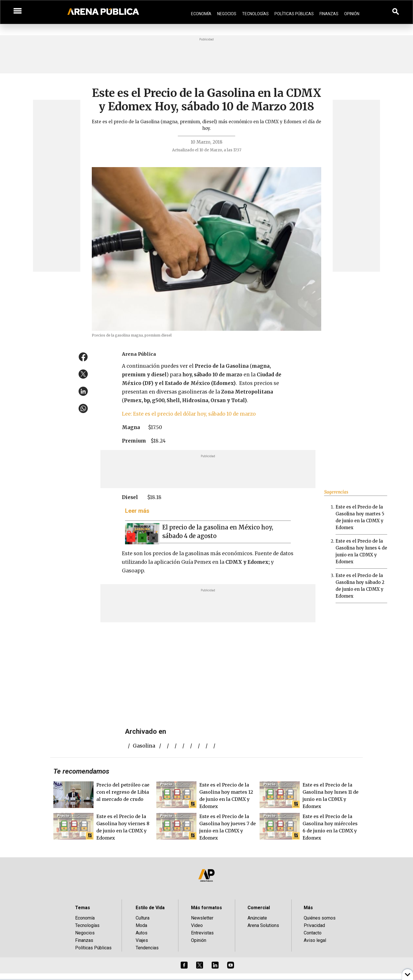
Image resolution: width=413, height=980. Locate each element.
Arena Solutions (263, 925)
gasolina (144, 746)
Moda (141, 925)
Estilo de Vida (150, 908)
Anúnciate (257, 918)
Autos (142, 933)
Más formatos (206, 908)
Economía (201, 14)
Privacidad (314, 925)
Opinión (352, 14)
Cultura (143, 918)
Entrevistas (202, 933)
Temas (83, 908)
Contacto (313, 933)
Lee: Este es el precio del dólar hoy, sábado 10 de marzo (189, 414)
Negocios (227, 14)
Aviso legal (315, 940)
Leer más (137, 511)
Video (197, 925)
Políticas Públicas (294, 14)
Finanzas (329, 14)
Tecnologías (255, 14)
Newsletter (202, 918)
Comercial (259, 908)
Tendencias (147, 948)
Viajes (142, 940)
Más (308, 908)
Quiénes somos (320, 918)
